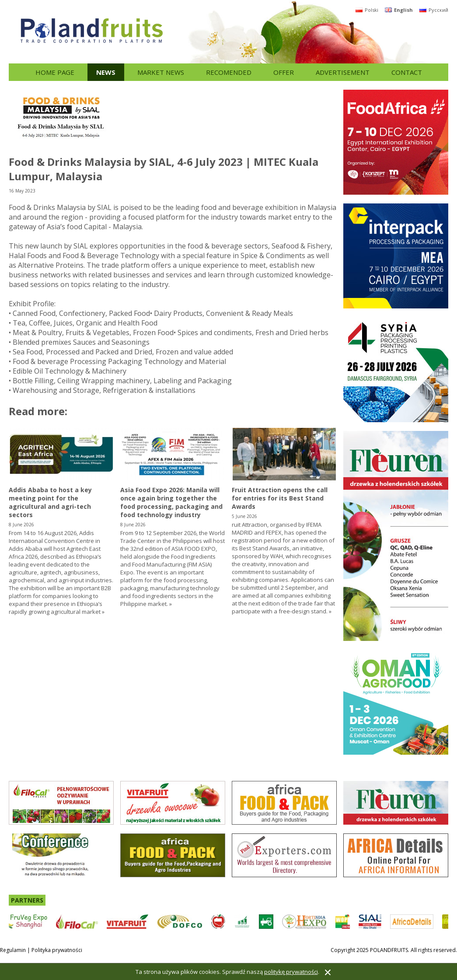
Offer (284, 72)
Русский (434, 10)
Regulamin (13, 950)
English (399, 10)
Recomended (229, 72)
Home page (55, 72)
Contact (407, 72)
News (106, 72)
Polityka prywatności (57, 950)
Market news (161, 72)
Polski (367, 10)
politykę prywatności (291, 972)
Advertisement (343, 72)
